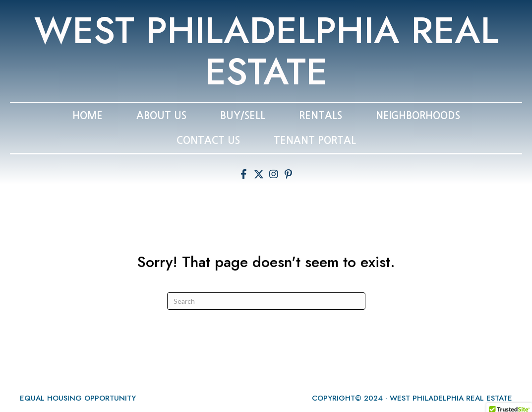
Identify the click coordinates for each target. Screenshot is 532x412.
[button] (244, 174)
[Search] (266, 301)
